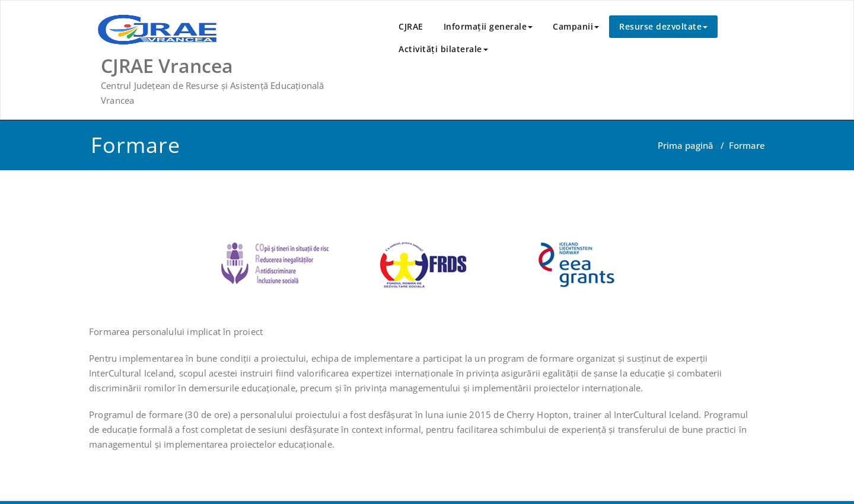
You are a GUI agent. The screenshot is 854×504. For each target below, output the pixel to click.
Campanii (576, 26)
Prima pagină (686, 145)
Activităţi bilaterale (443, 49)
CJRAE (411, 26)
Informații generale (488, 26)
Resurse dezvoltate (663, 26)
